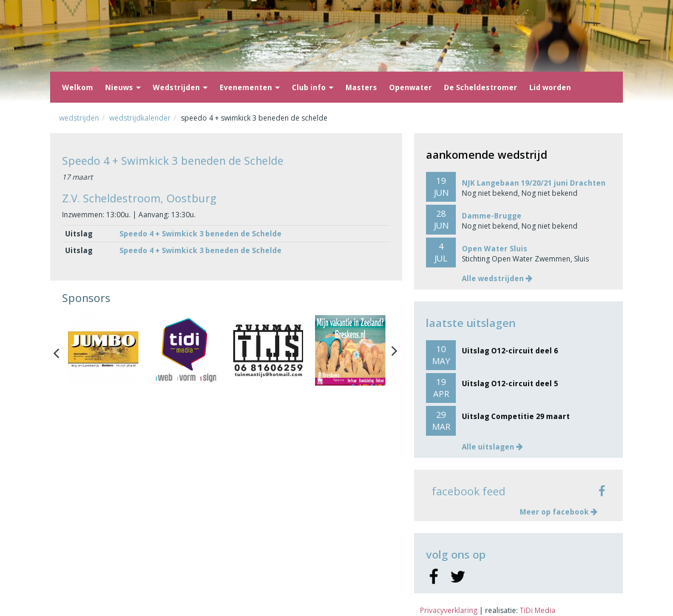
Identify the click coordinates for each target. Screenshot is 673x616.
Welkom (78, 87)
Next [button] (394, 350)
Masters (361, 87)
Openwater (410, 87)
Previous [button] (62, 350)
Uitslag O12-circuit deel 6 (510, 351)
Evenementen (250, 87)
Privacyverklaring (449, 610)
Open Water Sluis (495, 249)
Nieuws (123, 87)
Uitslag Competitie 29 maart (516, 416)
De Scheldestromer (481, 87)
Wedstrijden (180, 87)
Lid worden (550, 87)
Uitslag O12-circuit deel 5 (510, 384)
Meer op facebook (558, 512)
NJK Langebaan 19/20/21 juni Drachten (534, 183)
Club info (313, 87)
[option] (103, 350)
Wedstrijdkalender (140, 118)
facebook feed (469, 491)
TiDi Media (538, 610)
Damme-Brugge (492, 216)
